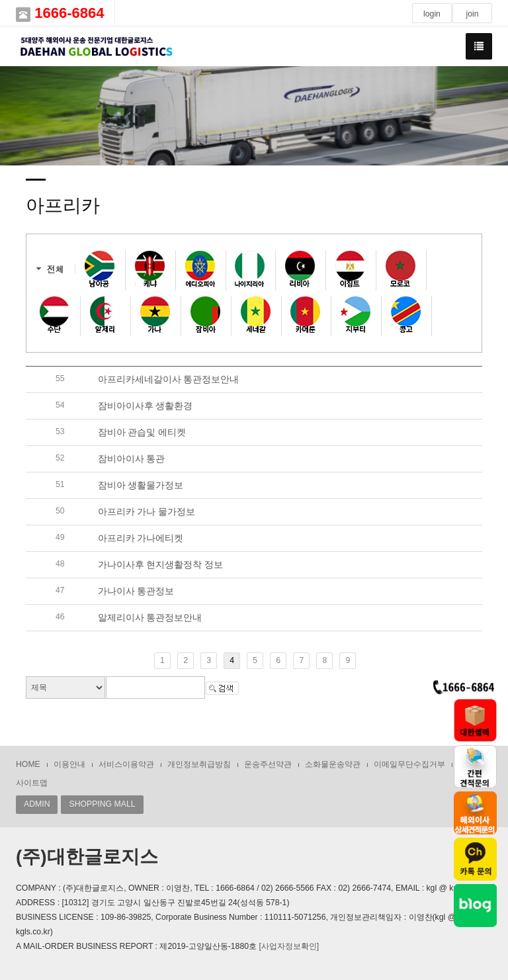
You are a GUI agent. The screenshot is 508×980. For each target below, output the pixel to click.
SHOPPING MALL (102, 804)
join (472, 14)
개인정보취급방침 (199, 764)
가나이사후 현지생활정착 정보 (161, 564)
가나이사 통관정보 (136, 591)
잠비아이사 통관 (132, 459)
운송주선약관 (268, 764)
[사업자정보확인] (289, 946)
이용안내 (69, 764)
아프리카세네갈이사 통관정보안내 (169, 379)
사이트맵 (32, 783)
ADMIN (37, 804)
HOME (28, 764)
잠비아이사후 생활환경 (146, 406)
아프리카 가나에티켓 (141, 538)
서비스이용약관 (126, 764)
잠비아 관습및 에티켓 (142, 432)
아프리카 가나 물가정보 (147, 512)
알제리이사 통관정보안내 (150, 617)
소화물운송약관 (333, 764)
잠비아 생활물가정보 (141, 485)
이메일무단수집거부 (409, 764)
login (432, 14)
